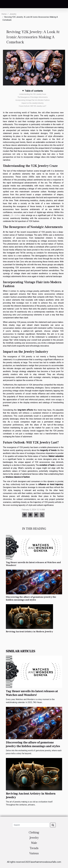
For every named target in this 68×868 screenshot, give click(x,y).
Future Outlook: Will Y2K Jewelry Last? (33, 106)
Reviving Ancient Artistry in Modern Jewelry (29, 632)
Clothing (34, 832)
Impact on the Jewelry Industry (33, 103)
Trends (34, 848)
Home (4, 14)
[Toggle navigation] (5, 4)
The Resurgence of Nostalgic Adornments (33, 97)
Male (34, 843)
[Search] (31, 825)
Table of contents (34, 91)
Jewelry (13, 14)
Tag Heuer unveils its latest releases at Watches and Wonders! (33, 564)
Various (34, 853)
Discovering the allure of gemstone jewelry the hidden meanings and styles (31, 598)
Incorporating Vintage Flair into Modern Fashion (33, 100)
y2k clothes (16, 215)
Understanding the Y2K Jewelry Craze (33, 94)
